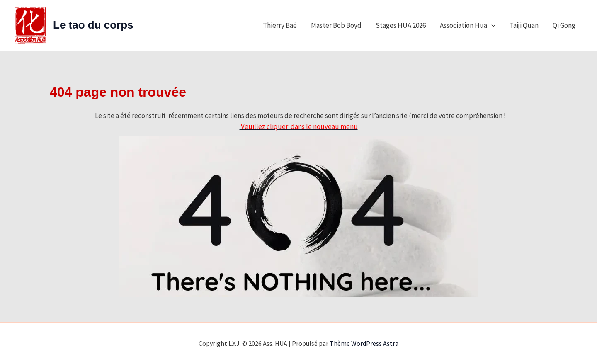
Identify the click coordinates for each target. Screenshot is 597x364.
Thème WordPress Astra (364, 343)
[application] (491, 25)
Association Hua (468, 25)
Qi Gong (564, 25)
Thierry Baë (280, 25)
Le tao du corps (93, 25)
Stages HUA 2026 (401, 25)
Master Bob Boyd (336, 25)
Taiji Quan (524, 25)
